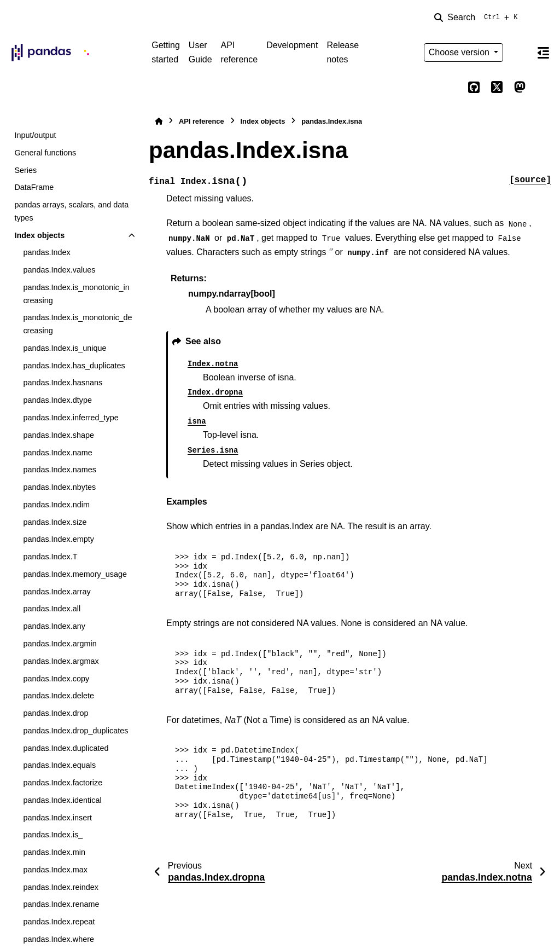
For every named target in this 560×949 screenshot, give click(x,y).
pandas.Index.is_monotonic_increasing (76, 294)
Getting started (166, 52)
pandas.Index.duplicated (66, 748)
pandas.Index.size (55, 522)
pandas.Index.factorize (63, 783)
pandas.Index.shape (59, 435)
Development (292, 45)
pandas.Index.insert (57, 818)
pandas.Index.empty (59, 539)
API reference (240, 52)
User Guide (200, 52)
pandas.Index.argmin (60, 644)
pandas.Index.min (54, 852)
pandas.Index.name (57, 453)
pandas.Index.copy (56, 679)
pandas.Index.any (54, 626)
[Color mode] (520, 53)
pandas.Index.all (52, 609)
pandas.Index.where (59, 939)
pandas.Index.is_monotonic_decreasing (77, 324)
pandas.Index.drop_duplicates (75, 731)
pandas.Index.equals (59, 765)
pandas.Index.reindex (61, 887)
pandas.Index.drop (56, 713)
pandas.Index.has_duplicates (74, 366)
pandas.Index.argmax (61, 661)
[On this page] (543, 53)
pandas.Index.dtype (57, 400)
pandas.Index (46, 252)
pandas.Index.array (57, 592)
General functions (45, 153)
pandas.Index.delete (59, 696)
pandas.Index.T (50, 557)
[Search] (478, 18)
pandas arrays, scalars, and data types (71, 211)
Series (25, 170)
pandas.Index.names (60, 470)
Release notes (343, 52)
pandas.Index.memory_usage (75, 574)
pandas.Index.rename (61, 904)
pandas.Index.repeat (59, 922)
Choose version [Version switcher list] (460, 52)
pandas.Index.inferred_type (71, 418)
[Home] (159, 121)
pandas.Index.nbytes (59, 487)
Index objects (39, 235)
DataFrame (34, 187)
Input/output (35, 135)
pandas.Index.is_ (53, 835)
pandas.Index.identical (62, 800)
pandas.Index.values (59, 270)
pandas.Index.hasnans (63, 383)
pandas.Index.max (55, 870)
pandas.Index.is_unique (65, 348)
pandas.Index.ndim (56, 505)
